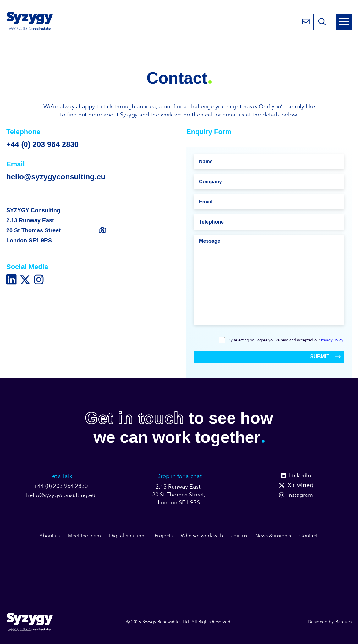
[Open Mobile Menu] (344, 22)
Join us (239, 536)
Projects (164, 536)
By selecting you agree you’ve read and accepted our (286, 340)
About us (50, 536)
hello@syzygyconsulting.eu (56, 177)
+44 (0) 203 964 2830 (42, 144)
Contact (308, 536)
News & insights (273, 536)
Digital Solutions (128, 536)
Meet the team (84, 536)
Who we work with (202, 536)
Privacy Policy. (333, 340)
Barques (344, 622)
